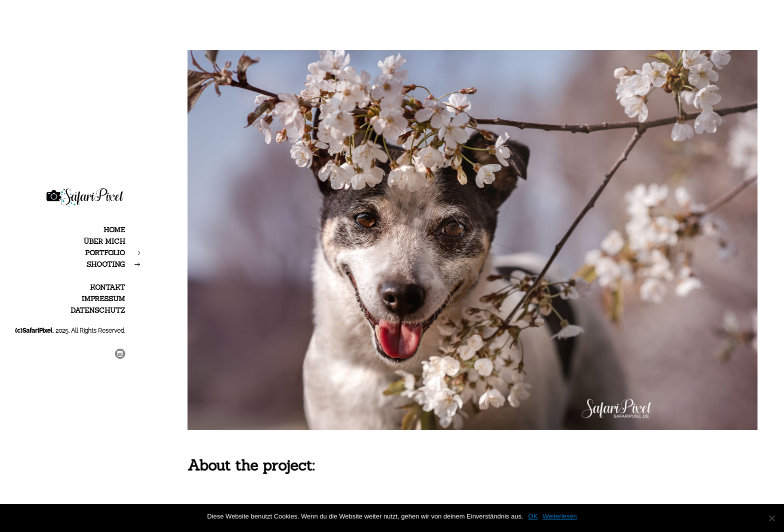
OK (533, 516)
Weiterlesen (559, 516)
